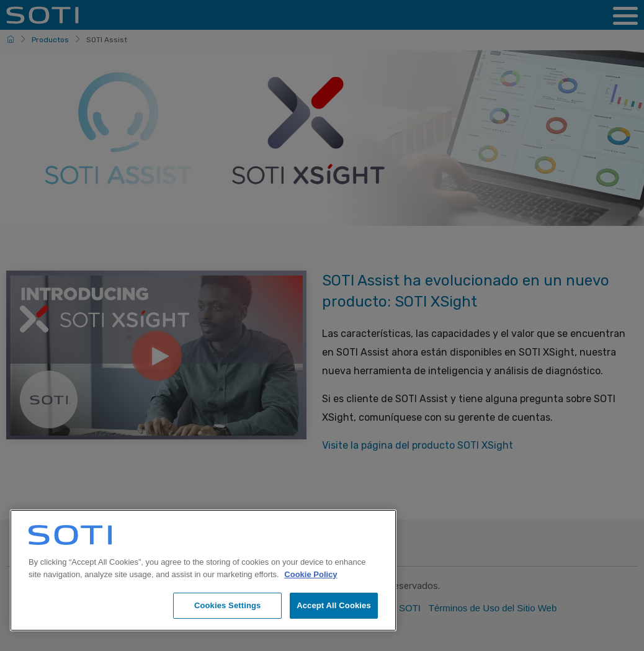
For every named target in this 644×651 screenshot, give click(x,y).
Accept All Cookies (334, 605)
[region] (203, 570)
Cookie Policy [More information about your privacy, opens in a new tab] (311, 574)
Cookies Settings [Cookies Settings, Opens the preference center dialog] (228, 605)
